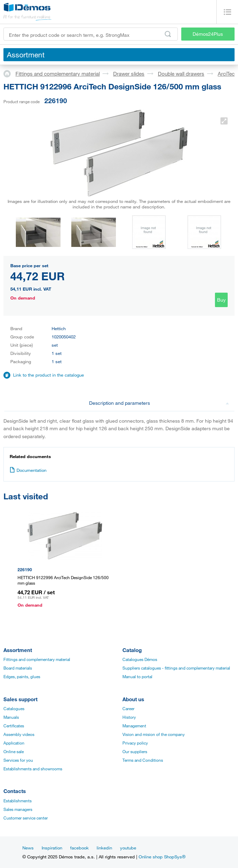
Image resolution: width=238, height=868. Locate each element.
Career (128, 708)
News (28, 848)
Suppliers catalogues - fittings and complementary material (176, 668)
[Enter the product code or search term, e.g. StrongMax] (91, 34)
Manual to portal (137, 676)
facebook (79, 848)
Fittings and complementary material (58, 74)
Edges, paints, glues (22, 676)
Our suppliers (135, 751)
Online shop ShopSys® (162, 857)
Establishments (18, 801)
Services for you (18, 760)
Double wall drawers (181, 74)
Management (134, 726)
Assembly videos (19, 734)
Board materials (18, 668)
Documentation (28, 470)
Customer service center (26, 818)
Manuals (11, 717)
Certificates (14, 726)
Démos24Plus (208, 34)
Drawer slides (129, 74)
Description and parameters (159, 403)
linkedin (104, 848)
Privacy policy (135, 743)
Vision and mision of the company (154, 734)
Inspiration (52, 848)
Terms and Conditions (143, 760)
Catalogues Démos (140, 659)
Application (14, 743)
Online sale (14, 751)
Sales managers (18, 809)
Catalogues (14, 708)
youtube (128, 848)
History (129, 717)
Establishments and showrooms (33, 769)
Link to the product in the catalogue (48, 375)
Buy (221, 300)
